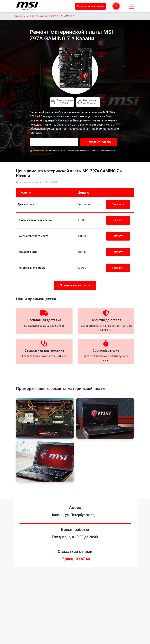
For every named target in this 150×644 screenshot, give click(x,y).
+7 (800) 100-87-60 (75, 559)
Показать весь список (75, 285)
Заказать (118, 204)
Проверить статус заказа (90, 6)
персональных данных (106, 150)
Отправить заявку (99, 142)
